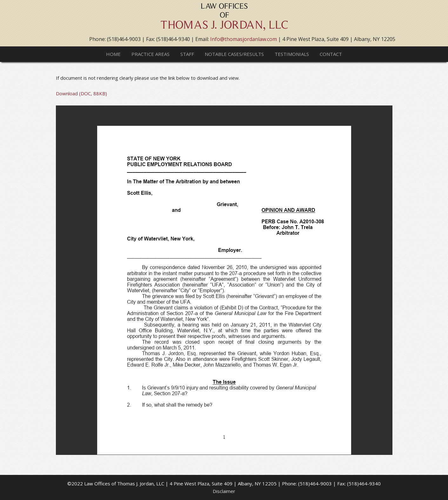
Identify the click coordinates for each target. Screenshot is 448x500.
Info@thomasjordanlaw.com (244, 39)
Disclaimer (224, 491)
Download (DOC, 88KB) (81, 93)
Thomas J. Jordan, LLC (224, 19)
